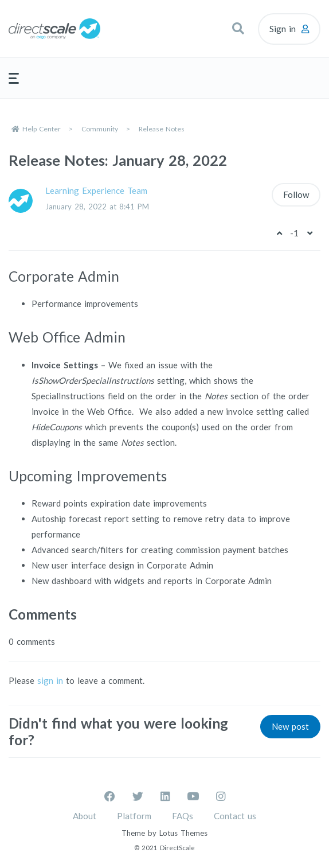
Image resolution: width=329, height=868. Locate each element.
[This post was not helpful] (310, 233)
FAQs (183, 816)
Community (100, 129)
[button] (238, 29)
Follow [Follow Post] (296, 194)
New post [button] (290, 726)
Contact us (235, 816)
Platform (134, 816)
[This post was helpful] (279, 233)
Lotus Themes (183, 833)
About (85, 816)
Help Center (42, 129)
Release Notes (162, 129)
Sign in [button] (283, 29)
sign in (50, 680)
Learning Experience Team (96, 190)
